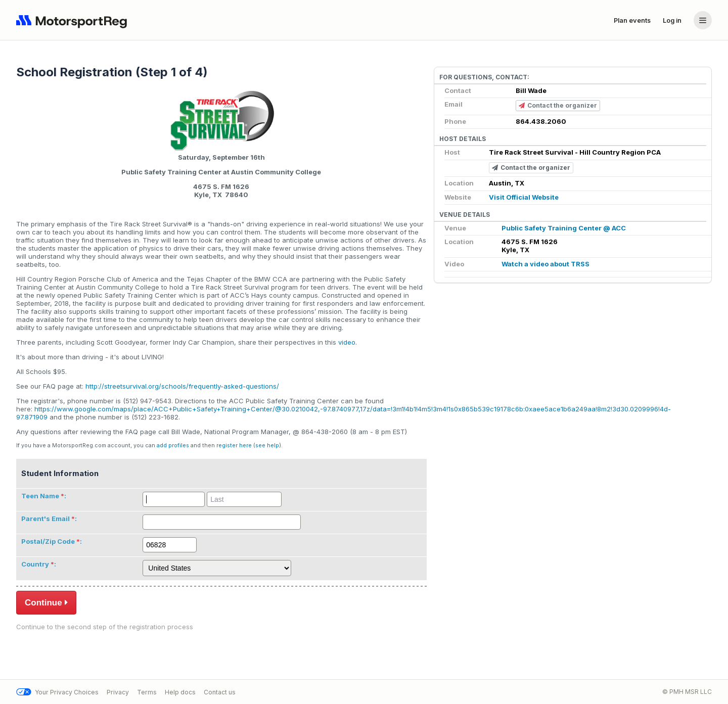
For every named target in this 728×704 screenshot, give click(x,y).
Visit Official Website (524, 197)
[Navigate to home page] (74, 20)
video (347, 342)
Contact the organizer (558, 106)
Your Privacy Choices (57, 692)
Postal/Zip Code (48, 541)
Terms (147, 692)
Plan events (632, 20)
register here (234, 445)
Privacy (118, 692)
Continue (46, 602)
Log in (672, 20)
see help (267, 445)
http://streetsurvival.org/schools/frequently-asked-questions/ (182, 386)
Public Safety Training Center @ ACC (564, 228)
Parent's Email (45, 519)
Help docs (180, 692)
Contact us (220, 692)
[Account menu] (703, 20)
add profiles (173, 445)
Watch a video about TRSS (545, 264)
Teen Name (40, 496)
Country (35, 564)
